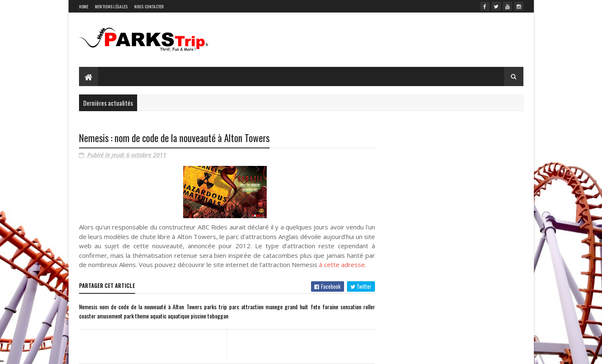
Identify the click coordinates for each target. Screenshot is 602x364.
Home (84, 6)
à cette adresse (342, 265)
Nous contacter (149, 6)
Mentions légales (111, 6)
